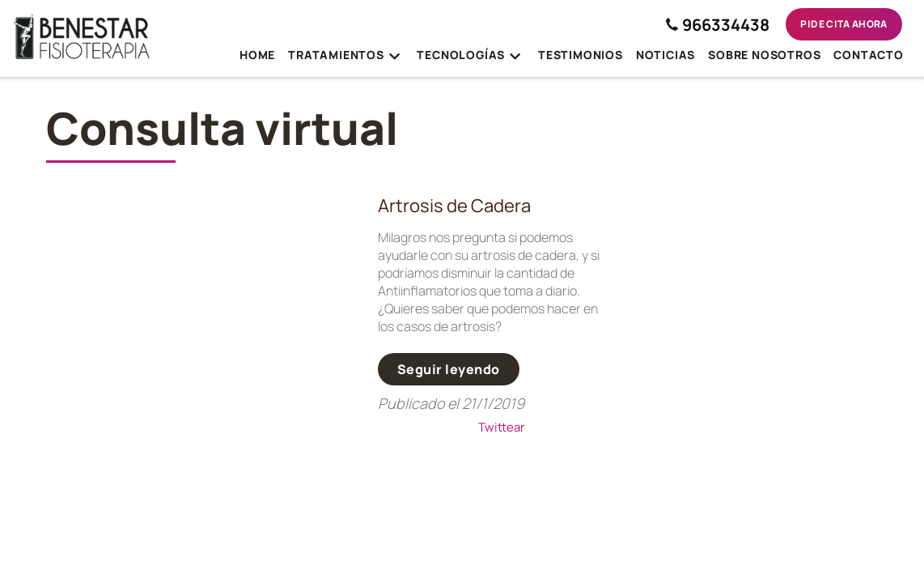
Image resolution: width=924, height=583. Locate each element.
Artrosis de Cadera (454, 206)
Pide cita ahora (843, 24)
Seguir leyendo (449, 369)
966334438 (718, 25)
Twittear (501, 427)
